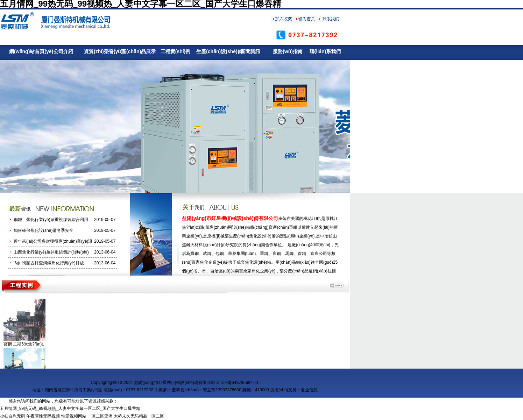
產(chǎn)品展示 (138, 51)
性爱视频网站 (74, 416)
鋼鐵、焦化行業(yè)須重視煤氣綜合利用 (51, 220)
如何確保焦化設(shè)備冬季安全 (44, 230)
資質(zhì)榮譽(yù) (101, 51)
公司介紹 (63, 51)
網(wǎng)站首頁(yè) (26, 51)
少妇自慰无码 (13, 416)
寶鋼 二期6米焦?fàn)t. (24, 344)
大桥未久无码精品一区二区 (139, 416)
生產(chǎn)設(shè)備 (213, 51)
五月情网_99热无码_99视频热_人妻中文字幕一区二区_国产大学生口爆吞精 (70, 408)
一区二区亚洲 (100, 416)
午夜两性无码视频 (43, 416)
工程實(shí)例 (176, 51)
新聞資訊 (250, 51)
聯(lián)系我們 (325, 51)
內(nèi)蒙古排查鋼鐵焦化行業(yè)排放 (49, 263)
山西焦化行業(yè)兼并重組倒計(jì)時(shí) (51, 252)
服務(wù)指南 (288, 51)
